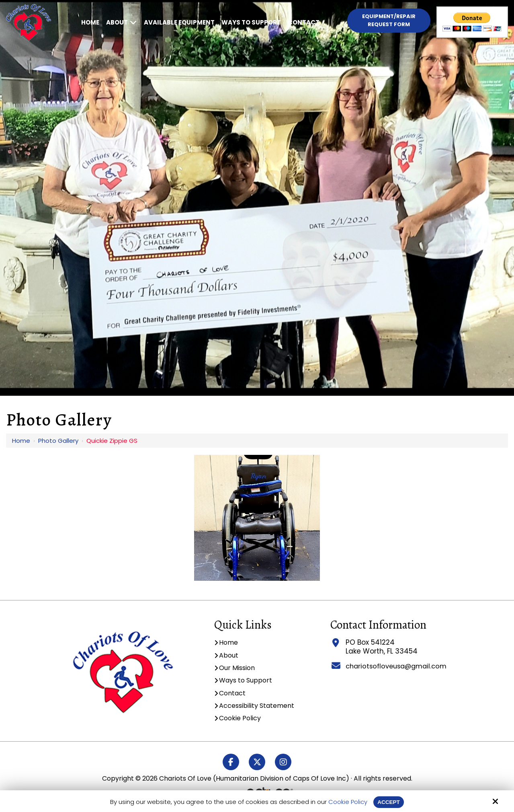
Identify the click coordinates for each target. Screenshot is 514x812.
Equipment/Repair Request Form (389, 20)
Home (21, 441)
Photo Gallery (58, 441)
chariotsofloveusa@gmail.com (396, 666)
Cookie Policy (347, 802)
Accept (389, 802)
